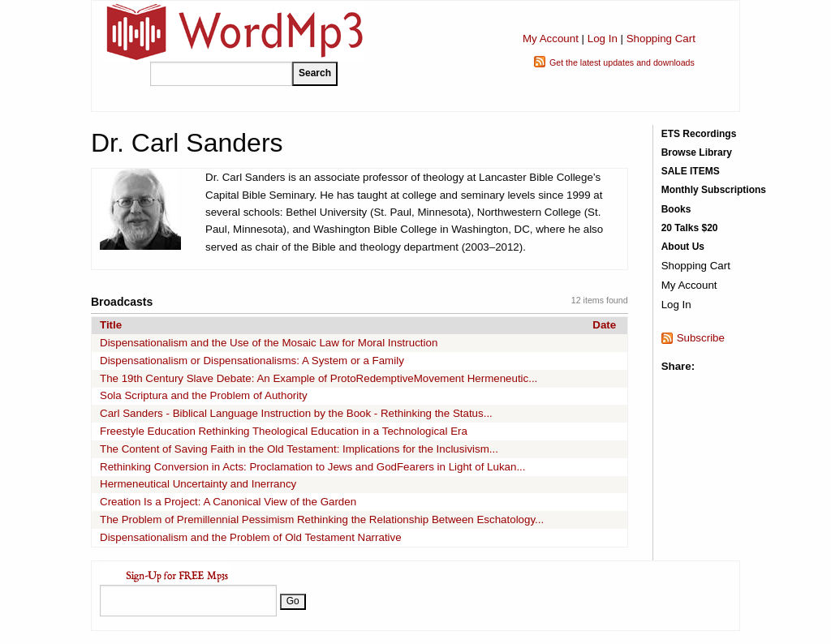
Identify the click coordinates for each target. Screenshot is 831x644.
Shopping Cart (661, 39)
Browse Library (697, 152)
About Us (683, 247)
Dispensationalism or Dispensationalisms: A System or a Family (252, 361)
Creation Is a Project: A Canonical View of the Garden (228, 502)
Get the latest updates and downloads (622, 62)
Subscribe (701, 338)
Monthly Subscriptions (714, 190)
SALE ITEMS (691, 171)
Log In (603, 39)
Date (604, 325)
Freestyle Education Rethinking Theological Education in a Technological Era (284, 431)
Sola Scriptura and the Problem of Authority (204, 395)
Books (676, 209)
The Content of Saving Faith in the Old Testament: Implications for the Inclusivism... (299, 449)
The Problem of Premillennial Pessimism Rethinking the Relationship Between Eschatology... (322, 519)
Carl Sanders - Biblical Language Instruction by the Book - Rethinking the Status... (296, 413)
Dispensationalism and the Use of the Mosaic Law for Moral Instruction (269, 343)
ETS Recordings (699, 134)
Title (111, 325)
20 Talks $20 (690, 228)
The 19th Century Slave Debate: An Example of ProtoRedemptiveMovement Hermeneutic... (319, 378)
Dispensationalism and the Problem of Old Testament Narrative (251, 537)
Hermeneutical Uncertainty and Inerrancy (198, 484)
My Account (551, 39)
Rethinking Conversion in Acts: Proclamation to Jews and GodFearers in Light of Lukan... (313, 467)
